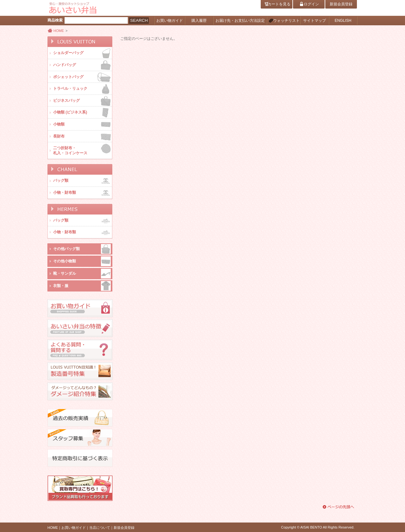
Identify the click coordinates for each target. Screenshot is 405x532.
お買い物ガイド (74, 528)
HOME (59, 31)
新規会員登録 (124, 528)
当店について (100, 528)
